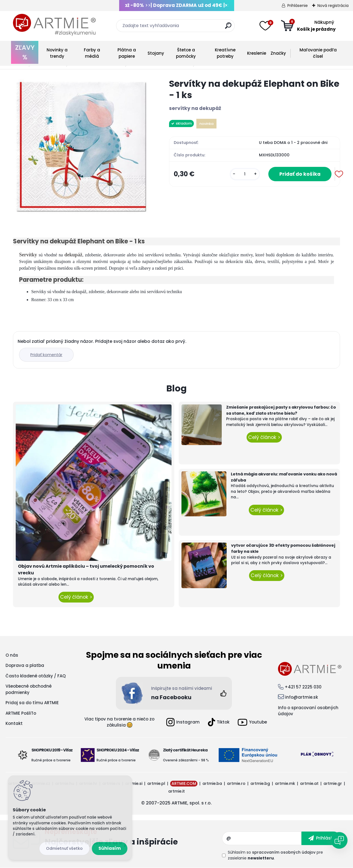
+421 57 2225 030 (303, 687)
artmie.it (176, 791)
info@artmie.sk (302, 697)
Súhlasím (110, 848)
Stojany (156, 53)
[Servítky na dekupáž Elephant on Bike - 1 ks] (82, 147)
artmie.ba (212, 783)
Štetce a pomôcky (186, 53)
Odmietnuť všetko (64, 848)
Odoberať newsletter (133, 838)
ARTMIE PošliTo (21, 713)
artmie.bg (260, 783)
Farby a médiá (92, 53)
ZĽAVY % (25, 52)
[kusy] (245, 174)
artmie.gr (333, 783)
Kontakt (14, 723)
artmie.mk (285, 783)
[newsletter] (321, 838)
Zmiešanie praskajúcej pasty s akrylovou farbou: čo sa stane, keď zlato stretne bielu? (281, 410)
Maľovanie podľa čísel (318, 53)
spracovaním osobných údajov (284, 852)
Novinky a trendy (57, 53)
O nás (12, 655)
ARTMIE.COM (184, 783)
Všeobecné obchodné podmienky (29, 689)
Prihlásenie (298, 6)
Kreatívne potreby (225, 53)
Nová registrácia (333, 6)
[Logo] (54, 25)
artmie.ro (236, 783)
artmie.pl (156, 783)
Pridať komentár (46, 355)
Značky (278, 53)
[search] (228, 28)
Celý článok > (76, 597)
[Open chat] (339, 840)
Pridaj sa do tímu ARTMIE (32, 703)
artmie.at (309, 783)
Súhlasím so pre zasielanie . (275, 855)
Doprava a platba (25, 665)
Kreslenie (257, 53)
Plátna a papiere (127, 53)
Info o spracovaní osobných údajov (308, 711)
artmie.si (134, 783)
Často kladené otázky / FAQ (36, 676)
